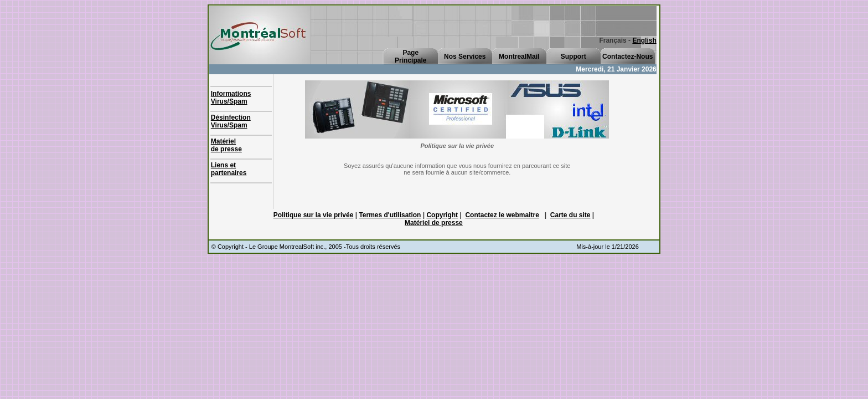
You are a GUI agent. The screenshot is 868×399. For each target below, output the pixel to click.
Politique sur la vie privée (314, 215)
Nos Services (465, 57)
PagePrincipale (410, 57)
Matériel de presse (434, 223)
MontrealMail (519, 57)
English (644, 40)
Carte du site (570, 215)
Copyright (442, 215)
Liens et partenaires (229, 169)
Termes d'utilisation (390, 215)
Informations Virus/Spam (231, 98)
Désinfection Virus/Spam (231, 121)
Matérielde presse (226, 145)
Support (573, 57)
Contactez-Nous (627, 57)
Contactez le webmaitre (502, 215)
